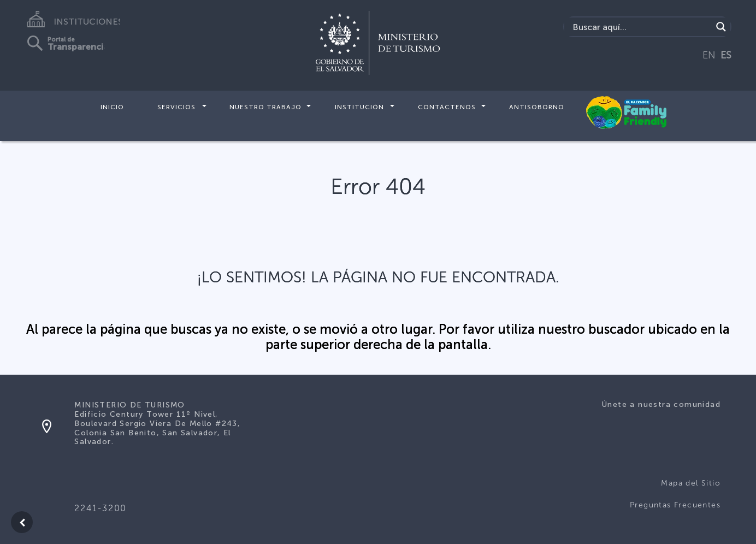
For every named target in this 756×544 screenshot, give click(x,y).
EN (709, 55)
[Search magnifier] (721, 27)
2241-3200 (100, 508)
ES (726, 55)
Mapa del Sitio (691, 483)
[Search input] (641, 27)
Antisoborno (537, 107)
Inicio (112, 107)
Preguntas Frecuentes (675, 505)
